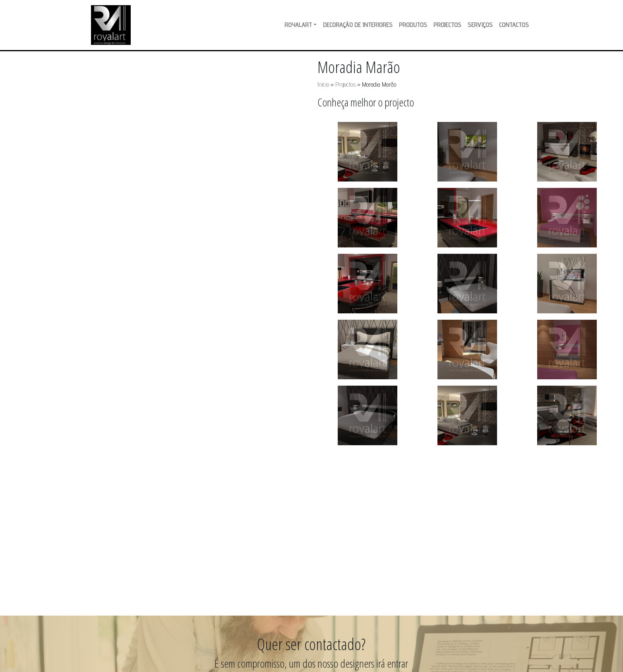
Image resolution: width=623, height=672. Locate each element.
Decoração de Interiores (358, 25)
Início (323, 84)
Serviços (480, 25)
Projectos (447, 25)
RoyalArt (298, 25)
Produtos (413, 25)
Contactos (514, 25)
